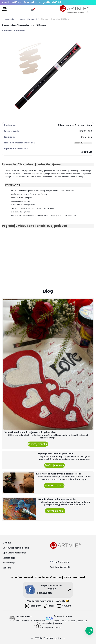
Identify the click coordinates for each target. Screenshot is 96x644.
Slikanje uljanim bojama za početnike (57, 499)
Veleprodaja (9, 558)
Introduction (9, 19)
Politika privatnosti (60, 567)
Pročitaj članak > (38, 444)
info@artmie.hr (61, 562)
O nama (7, 543)
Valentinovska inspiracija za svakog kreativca (31, 432)
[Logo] (74, 9)
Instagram (33, 606)
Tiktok (49, 606)
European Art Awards (63, 616)
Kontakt (7, 568)
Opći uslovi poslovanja (14, 553)
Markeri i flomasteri (28, 19)
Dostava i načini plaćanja (16, 548)
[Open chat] (89, 631)
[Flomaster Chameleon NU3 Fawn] (48, 76)
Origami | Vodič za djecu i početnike (55, 454)
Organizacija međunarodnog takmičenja (71, 621)
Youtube (64, 606)
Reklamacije (9, 563)
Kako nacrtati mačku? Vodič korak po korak (59, 474)
